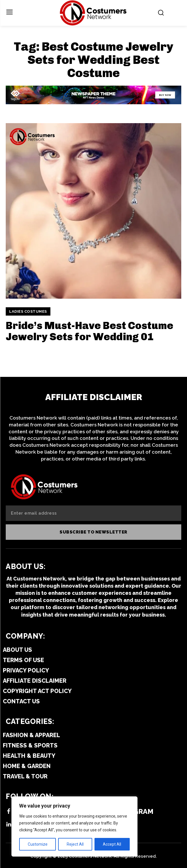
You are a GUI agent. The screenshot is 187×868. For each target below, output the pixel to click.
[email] (93, 513)
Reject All (75, 844)
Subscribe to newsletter (93, 532)
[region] (74, 826)
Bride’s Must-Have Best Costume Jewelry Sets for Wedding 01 (89, 331)
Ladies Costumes (28, 311)
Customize (38, 844)
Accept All (112, 844)
